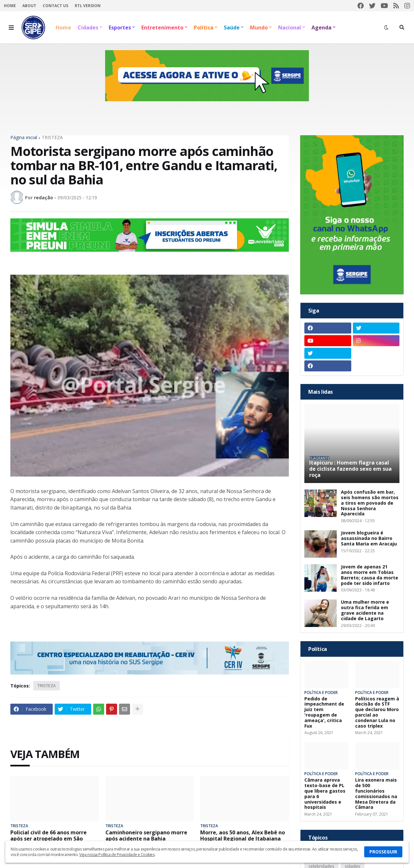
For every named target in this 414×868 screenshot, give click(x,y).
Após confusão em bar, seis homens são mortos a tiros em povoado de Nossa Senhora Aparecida (370, 503)
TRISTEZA (52, 137)
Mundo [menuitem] (259, 27)
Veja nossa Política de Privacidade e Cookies (117, 855)
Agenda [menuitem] (321, 27)
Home (10, 6)
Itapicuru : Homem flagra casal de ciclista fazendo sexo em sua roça (350, 469)
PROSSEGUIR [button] (383, 852)
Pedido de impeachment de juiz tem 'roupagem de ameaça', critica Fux (324, 713)
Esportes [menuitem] (120, 27)
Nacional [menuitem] (290, 27)
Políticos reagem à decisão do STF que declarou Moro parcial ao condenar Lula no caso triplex (377, 713)
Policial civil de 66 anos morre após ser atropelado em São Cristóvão (49, 839)
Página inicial (24, 137)
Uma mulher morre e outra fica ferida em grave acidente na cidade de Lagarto (365, 610)
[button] (11, 27)
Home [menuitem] (63, 27)
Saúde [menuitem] (232, 27)
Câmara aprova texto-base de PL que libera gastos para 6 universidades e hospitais (325, 794)
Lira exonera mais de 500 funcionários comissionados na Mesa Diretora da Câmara (376, 794)
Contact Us (55, 6)
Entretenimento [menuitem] (162, 27)
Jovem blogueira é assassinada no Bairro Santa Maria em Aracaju (369, 538)
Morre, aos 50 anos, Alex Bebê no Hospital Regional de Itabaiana (243, 836)
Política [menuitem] (204, 27)
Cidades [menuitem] (88, 27)
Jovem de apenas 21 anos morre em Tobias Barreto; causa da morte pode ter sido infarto (370, 575)
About (29, 6)
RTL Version (88, 6)
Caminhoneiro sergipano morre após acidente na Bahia (146, 836)
